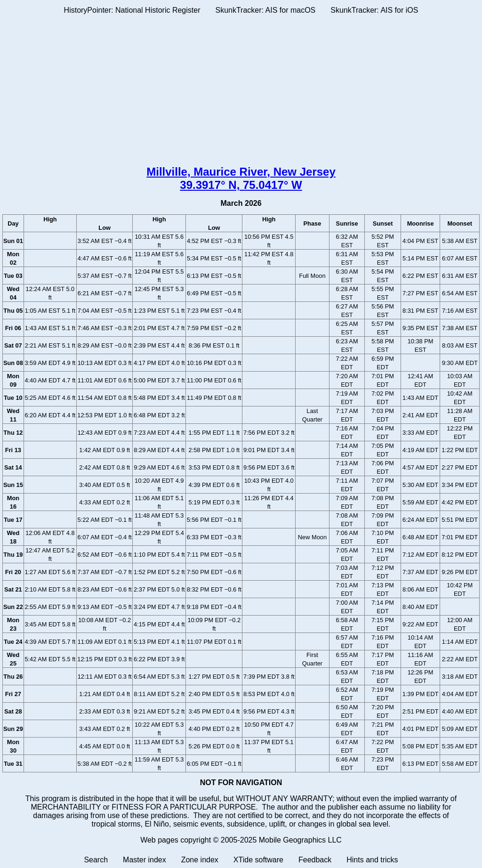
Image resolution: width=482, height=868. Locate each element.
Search (96, 860)
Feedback (315, 860)
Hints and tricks (372, 860)
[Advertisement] (241, 92)
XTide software (258, 860)
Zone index (200, 860)
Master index (145, 860)
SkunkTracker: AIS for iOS (374, 10)
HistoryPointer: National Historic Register (132, 10)
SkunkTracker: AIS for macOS (265, 10)
